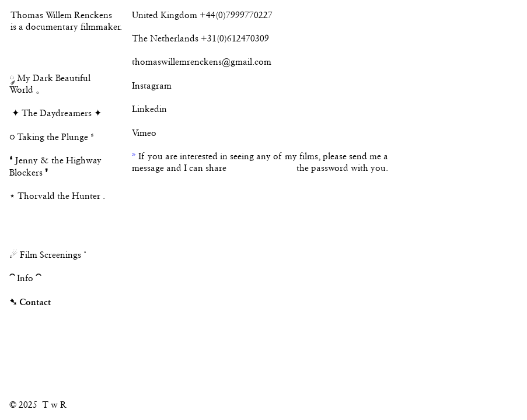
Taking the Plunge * (52, 137)
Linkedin (149, 109)
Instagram (152, 86)
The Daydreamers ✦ (62, 113)
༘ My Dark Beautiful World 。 (50, 78)
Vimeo (144, 133)
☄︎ (13, 255)
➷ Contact (30, 302)
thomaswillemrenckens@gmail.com (202, 62)
